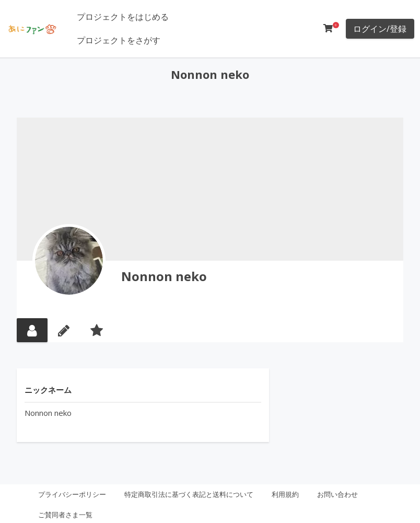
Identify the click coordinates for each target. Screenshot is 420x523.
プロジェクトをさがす (119, 40)
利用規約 (285, 494)
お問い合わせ (337, 494)
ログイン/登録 (380, 29)
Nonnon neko (164, 276)
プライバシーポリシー (72, 494)
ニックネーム (48, 390)
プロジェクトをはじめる (123, 17)
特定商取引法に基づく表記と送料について (189, 494)
